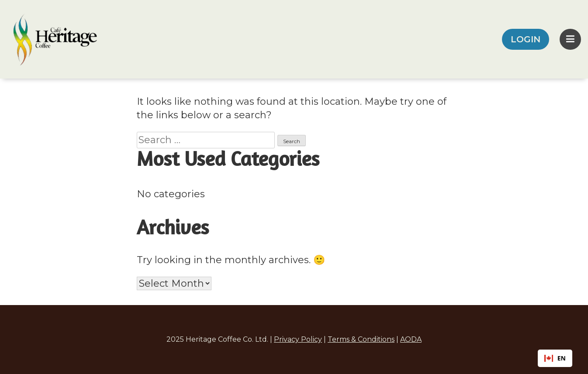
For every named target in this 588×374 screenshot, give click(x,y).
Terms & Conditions (361, 339)
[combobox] (555, 358)
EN (555, 358)
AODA (411, 339)
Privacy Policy (298, 339)
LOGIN (526, 39)
